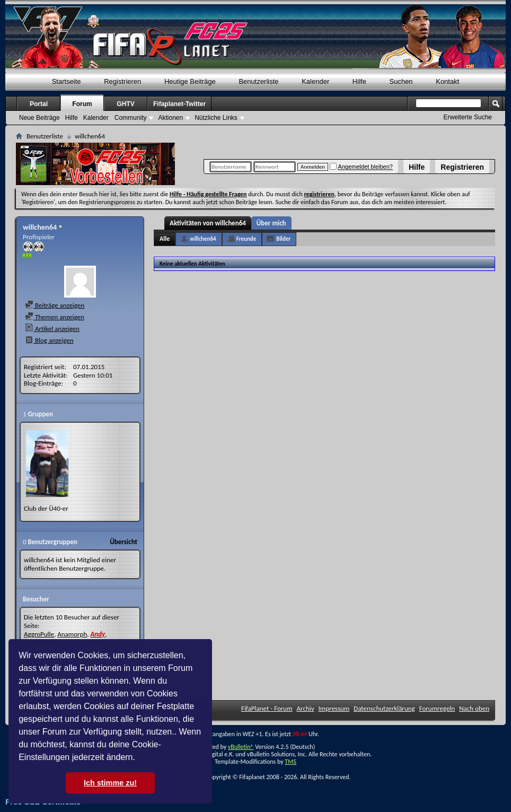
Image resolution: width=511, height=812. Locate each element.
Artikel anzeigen (52, 329)
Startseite (67, 81)
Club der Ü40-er (46, 508)
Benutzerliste (258, 81)
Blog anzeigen (49, 340)
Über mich (271, 223)
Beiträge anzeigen (55, 305)
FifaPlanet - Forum (267, 708)
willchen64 (203, 239)
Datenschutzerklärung (384, 708)
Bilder (283, 239)
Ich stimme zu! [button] (110, 783)
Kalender (315, 81)
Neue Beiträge (39, 118)
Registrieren (462, 167)
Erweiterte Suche (468, 117)
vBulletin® (241, 747)
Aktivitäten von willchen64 (208, 223)
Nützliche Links (216, 118)
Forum (82, 104)
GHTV (125, 104)
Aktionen (170, 118)
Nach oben (474, 708)
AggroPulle (39, 634)
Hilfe (417, 167)
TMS (290, 762)
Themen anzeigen (55, 317)
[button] (139, 758)
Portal (39, 104)
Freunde (246, 239)
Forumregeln (437, 708)
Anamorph (72, 634)
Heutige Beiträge (190, 81)
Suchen (401, 81)
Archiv (306, 708)
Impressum (334, 708)
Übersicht (124, 542)
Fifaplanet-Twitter (179, 104)
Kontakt (447, 81)
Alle (165, 239)
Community (131, 118)
